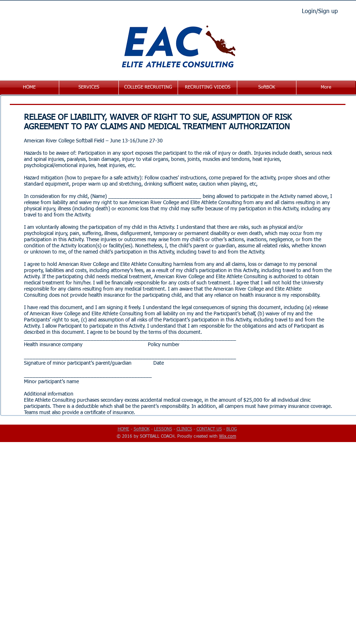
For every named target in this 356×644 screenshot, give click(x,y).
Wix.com (228, 437)
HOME (124, 429)
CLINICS (184, 429)
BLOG (232, 429)
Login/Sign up (320, 12)
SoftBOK (142, 429)
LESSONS (163, 429)
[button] (89, 88)
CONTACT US (209, 429)
